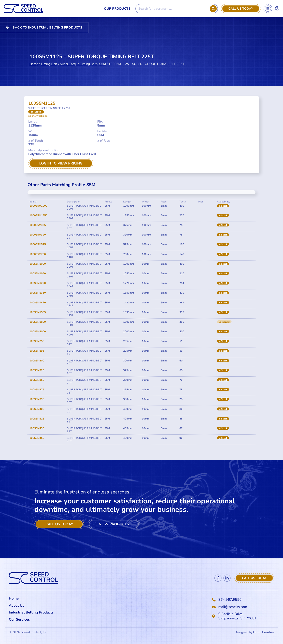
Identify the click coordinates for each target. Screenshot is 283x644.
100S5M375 (37, 390)
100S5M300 (37, 361)
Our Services (20, 619)
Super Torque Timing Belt (78, 61)
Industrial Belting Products (31, 612)
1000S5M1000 (38, 206)
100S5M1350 (38, 293)
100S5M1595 (38, 312)
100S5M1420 (38, 303)
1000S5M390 (38, 235)
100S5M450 (37, 438)
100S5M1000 (38, 264)
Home (34, 61)
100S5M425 (37, 419)
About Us (17, 605)
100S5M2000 (38, 332)
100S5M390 (37, 399)
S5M (103, 61)
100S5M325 (37, 370)
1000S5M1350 (38, 215)
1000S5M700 (38, 254)
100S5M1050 (38, 273)
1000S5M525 (38, 244)
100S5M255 (37, 341)
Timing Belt (49, 61)
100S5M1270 (38, 283)
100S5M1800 (38, 322)
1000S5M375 (38, 225)
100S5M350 (37, 380)
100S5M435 (37, 428)
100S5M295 (37, 351)
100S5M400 (37, 409)
